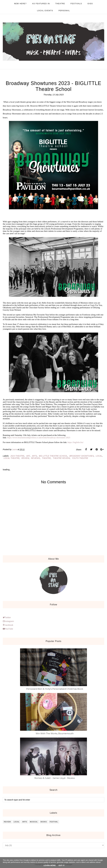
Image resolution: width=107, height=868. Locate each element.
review (25, 458)
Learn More (50, 865)
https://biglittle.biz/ (76, 442)
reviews (35, 458)
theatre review (61, 458)
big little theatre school (53, 456)
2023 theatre (17, 456)
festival (54, 822)
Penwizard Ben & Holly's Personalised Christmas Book (55, 689)
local (99, 456)
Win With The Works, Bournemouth (55, 733)
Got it (62, 865)
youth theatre (80, 458)
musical (34, 822)
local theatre (12, 458)
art (28, 456)
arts (34, 456)
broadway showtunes (82, 456)
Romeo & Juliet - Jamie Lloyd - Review (55, 778)
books (44, 822)
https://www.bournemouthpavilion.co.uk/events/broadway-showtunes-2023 (39, 438)
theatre (46, 458)
